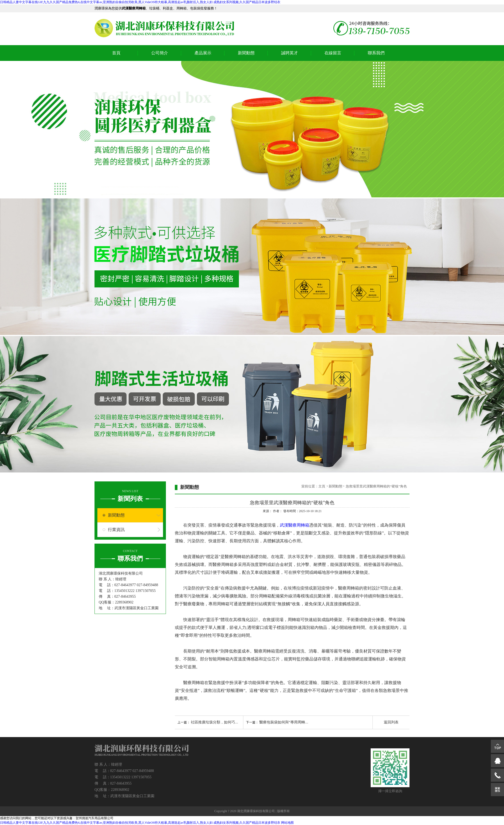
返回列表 (391, 722)
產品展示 (203, 53)
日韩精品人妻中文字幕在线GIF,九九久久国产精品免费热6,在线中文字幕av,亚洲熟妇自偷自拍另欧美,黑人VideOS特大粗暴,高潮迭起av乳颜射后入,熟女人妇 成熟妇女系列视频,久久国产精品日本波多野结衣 (140, 2)
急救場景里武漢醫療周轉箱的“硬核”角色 (376, 486)
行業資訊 (116, 530)
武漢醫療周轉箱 (295, 525)
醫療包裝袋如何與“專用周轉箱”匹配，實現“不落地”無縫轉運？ (310, 722)
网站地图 (287, 823)
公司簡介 (160, 53)
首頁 (116, 53)
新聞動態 (246, 53)
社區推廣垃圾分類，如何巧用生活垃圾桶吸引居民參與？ (237, 722)
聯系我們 (376, 53)
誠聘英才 (290, 53)
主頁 (322, 486)
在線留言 (333, 53)
